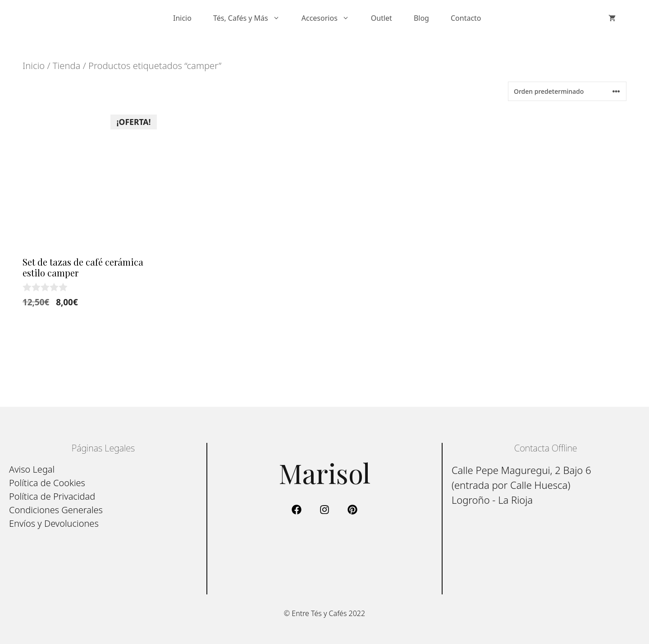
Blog (421, 18)
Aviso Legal (32, 469)
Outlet (382, 18)
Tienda (67, 65)
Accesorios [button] (331, 18)
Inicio (182, 18)
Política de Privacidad (52, 496)
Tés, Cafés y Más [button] (252, 18)
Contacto (466, 18)
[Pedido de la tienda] (567, 91)
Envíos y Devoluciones (54, 523)
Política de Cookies (47, 483)
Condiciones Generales (56, 510)
